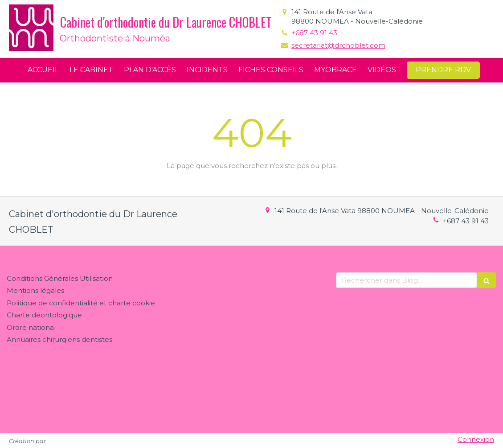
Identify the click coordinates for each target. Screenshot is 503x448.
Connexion (476, 439)
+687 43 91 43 (314, 33)
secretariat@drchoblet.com (338, 45)
